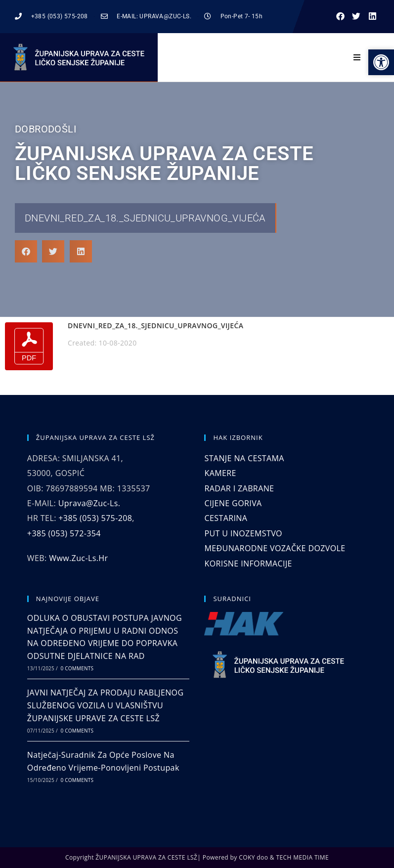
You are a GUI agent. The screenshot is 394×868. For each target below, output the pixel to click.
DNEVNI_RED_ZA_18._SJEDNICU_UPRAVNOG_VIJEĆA (145, 218)
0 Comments (77, 668)
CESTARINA (226, 518)
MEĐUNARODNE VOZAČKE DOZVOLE (275, 548)
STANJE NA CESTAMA (244, 458)
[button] (340, 17)
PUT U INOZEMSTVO (243, 533)
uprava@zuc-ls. (89, 503)
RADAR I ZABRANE (239, 488)
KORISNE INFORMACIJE (248, 564)
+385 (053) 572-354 (64, 533)
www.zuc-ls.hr (78, 558)
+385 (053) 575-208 (95, 518)
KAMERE (220, 473)
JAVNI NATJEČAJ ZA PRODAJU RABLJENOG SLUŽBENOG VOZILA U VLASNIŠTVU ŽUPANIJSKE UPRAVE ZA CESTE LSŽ (106, 705)
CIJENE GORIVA (233, 503)
